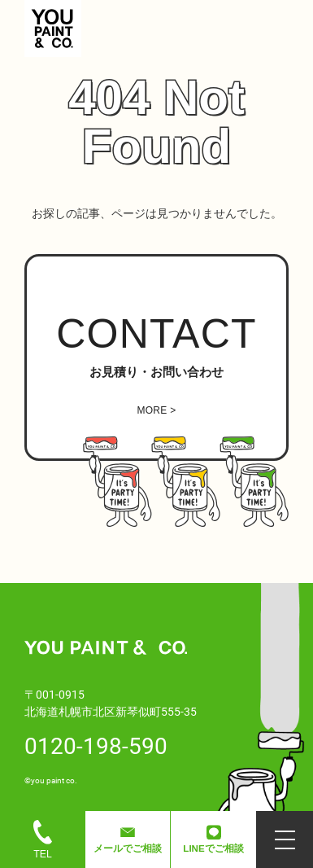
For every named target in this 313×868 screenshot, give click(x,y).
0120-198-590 (96, 745)
